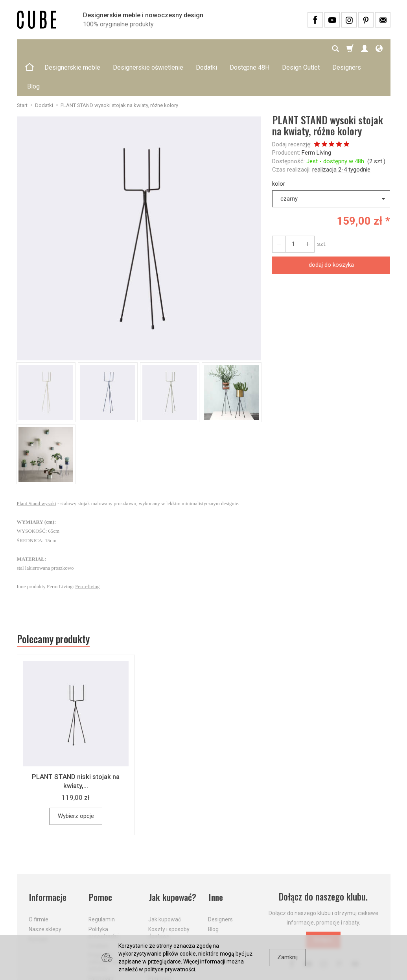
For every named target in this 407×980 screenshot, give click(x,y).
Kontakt (38, 901)
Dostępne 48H (250, 49)
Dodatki (206, 49)
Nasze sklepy (45, 891)
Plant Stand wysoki (37, 466)
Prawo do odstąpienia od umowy (107, 923)
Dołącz (323, 902)
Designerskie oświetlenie (148, 49)
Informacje (48, 859)
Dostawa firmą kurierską (167, 927)
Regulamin (102, 881)
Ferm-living (87, 549)
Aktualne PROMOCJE (163, 910)
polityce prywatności (170, 969)
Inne (215, 859)
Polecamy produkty (54, 602)
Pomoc (100, 859)
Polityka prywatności (104, 894)
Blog (213, 891)
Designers (220, 881)
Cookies (98, 907)
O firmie (39, 881)
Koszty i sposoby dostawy (169, 894)
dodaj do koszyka (331, 227)
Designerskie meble (72, 49)
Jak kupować (165, 881)
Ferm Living (316, 115)
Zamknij (287, 957)
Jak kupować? (173, 859)
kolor (279, 146)
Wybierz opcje (76, 779)
